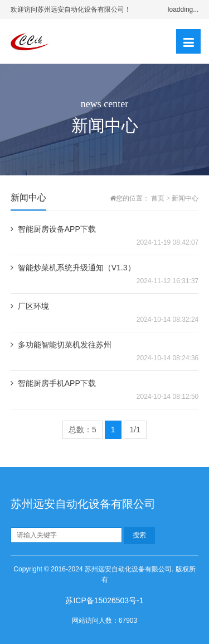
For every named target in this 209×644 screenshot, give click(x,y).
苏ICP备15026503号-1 (104, 600)
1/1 (135, 430)
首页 (158, 198)
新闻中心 (185, 198)
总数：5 (82, 430)
